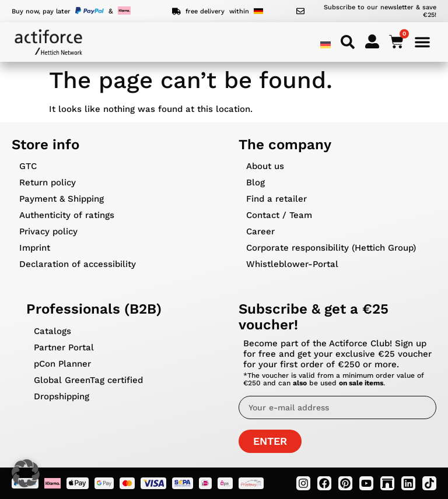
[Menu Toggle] (422, 42)
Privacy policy (48, 231)
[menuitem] (325, 44)
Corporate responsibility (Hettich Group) (331, 248)
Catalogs (52, 331)
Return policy (48, 182)
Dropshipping (62, 396)
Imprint (35, 248)
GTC (28, 166)
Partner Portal (64, 347)
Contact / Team (279, 215)
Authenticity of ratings (67, 215)
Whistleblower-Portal (292, 264)
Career (260, 231)
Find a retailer (276, 199)
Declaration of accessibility (78, 264)
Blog (256, 182)
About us (265, 166)
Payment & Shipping (62, 199)
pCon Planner (62, 364)
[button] (26, 473)
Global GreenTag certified (88, 380)
